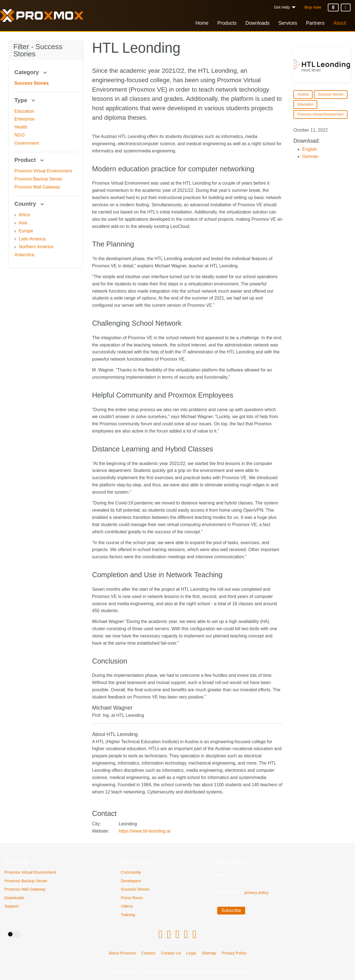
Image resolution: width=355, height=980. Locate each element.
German (310, 156)
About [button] (340, 23)
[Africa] (15, 215)
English (310, 149)
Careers (149, 953)
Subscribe (231, 910)
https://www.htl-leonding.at (145, 831)
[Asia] (15, 223)
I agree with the (244, 893)
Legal (191, 953)
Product (30, 160)
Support (11, 906)
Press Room (132, 898)
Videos (127, 906)
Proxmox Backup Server (26, 881)
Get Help (282, 7)
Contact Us (171, 953)
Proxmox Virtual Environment (30, 872)
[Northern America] (15, 247)
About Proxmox (122, 953)
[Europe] (15, 231)
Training (128, 915)
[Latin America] (15, 239)
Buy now (313, 7)
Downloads (258, 23)
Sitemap (209, 953)
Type (26, 100)
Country (30, 204)
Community (131, 872)
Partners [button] (315, 23)
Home (202, 23)
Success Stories (135, 889)
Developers (131, 881)
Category (31, 72)
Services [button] (288, 23)
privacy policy (257, 893)
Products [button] (227, 23)
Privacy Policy (234, 953)
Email (222, 875)
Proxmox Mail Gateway (25, 889)
